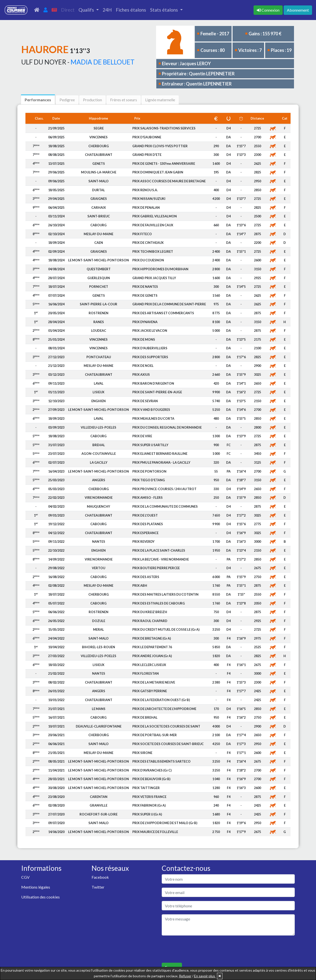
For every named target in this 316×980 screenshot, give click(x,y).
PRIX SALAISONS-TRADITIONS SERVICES (164, 128)
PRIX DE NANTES (145, 287)
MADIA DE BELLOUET (103, 62)
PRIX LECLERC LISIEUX (149, 665)
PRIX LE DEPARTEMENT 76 (152, 647)
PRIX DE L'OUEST (145, 515)
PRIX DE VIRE (142, 436)
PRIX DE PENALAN (146, 208)
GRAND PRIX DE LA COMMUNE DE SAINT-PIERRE (169, 304)
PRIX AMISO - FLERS (148, 498)
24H (107, 10)
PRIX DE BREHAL (145, 717)
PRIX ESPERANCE (145, 533)
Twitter (98, 887)
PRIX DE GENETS (145, 295)
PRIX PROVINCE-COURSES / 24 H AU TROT (164, 489)
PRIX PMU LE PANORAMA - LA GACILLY (161, 462)
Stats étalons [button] (165, 10)
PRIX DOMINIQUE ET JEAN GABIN (158, 172)
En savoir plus (205, 976)
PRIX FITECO (142, 234)
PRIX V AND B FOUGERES (151, 410)
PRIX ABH (140, 585)
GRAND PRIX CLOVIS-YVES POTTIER (160, 146)
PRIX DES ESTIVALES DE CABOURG (159, 603)
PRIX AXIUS (141, 375)
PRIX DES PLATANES (148, 524)
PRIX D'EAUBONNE (147, 137)
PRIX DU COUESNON (148, 260)
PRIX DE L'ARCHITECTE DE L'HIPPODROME (164, 709)
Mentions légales (36, 887)
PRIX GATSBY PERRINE (150, 691)
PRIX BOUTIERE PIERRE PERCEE (156, 568)
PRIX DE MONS (144, 339)
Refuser (185, 976)
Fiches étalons (131, 10)
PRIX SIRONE (142, 753)
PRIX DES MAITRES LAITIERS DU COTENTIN (165, 594)
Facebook (100, 877)
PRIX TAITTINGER (146, 788)
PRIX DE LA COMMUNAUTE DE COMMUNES (165, 506)
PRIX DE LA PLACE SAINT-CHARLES (159, 550)
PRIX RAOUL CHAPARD (150, 621)
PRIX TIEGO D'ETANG (149, 480)
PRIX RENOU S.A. (145, 190)
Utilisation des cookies (40, 897)
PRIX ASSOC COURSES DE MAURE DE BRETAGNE (169, 181)
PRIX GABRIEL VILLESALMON (155, 216)
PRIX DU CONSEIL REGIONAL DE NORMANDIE (167, 427)
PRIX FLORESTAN (146, 673)
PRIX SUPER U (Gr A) (147, 814)
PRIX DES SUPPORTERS (150, 357)
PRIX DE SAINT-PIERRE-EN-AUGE (157, 392)
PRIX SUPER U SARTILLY (150, 445)
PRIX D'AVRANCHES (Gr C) (152, 770)
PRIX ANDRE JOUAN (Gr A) (152, 656)
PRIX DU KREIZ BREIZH (150, 612)
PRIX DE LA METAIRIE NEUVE (154, 682)
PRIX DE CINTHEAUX (148, 243)
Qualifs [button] (87, 10)
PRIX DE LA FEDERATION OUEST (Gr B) (161, 700)
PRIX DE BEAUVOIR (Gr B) (151, 779)
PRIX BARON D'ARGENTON (153, 383)
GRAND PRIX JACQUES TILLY (154, 278)
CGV (25, 877)
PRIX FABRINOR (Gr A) (149, 805)
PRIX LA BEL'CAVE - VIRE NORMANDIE (161, 559)
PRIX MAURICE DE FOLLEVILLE (155, 832)
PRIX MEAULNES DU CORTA (153, 418)
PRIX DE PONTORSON (149, 471)
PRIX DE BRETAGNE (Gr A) (152, 638)
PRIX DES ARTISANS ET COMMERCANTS (163, 313)
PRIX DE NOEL (143, 366)
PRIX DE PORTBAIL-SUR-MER (155, 735)
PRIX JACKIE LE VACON (150, 331)
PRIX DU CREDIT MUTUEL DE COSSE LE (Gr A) (166, 629)
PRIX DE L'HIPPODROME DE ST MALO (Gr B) (165, 823)
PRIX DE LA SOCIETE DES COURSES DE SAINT (166, 726)
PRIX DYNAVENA (145, 322)
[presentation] (199, 949)
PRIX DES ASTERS (146, 577)
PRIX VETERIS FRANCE (149, 797)
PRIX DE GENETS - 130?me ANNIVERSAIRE (164, 164)
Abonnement (298, 10)
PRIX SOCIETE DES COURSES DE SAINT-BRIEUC (168, 744)
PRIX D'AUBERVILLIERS (150, 348)
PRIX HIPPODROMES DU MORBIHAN (160, 269)
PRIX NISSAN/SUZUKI (149, 199)
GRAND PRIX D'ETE (147, 155)
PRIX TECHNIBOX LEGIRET (153, 251)
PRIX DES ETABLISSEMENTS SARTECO (161, 761)
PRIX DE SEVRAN (145, 401)
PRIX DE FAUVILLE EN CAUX (153, 225)
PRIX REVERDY (143, 542)
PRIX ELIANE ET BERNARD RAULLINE (160, 454)
